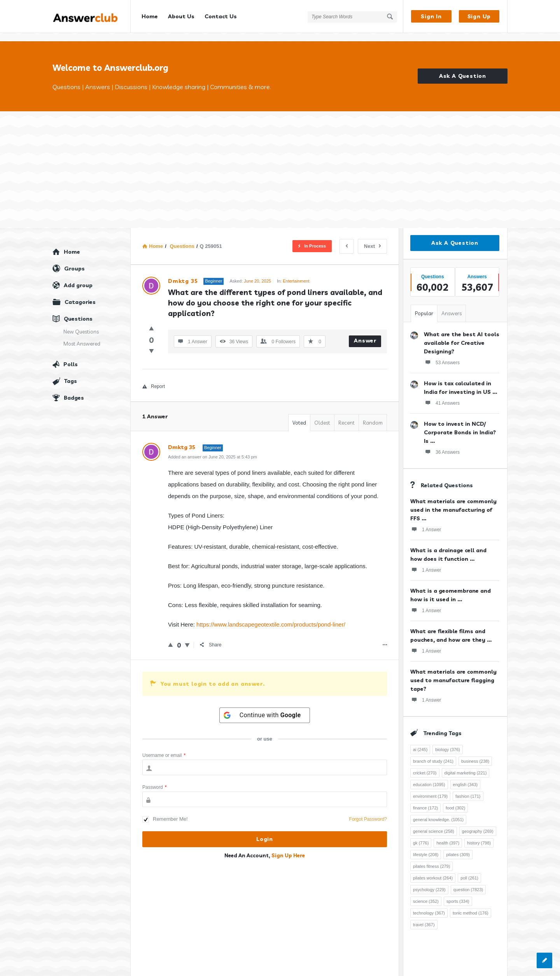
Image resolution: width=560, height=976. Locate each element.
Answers (451, 305)
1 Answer (426, 521)
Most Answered (82, 335)
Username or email (164, 747)
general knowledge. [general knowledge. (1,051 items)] (438, 811)
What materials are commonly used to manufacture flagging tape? (453, 672)
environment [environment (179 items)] (430, 788)
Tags (71, 373)
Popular (424, 305)
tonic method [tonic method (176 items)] (471, 905)
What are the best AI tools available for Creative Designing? (462, 335)
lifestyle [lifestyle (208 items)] (426, 846)
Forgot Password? (368, 811)
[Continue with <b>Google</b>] (265, 707)
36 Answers (442, 444)
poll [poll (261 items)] (469, 870)
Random (373, 414)
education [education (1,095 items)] (429, 776)
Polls (71, 356)
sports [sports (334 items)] (458, 893)
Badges (74, 390)
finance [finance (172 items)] (425, 800)
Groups (74, 260)
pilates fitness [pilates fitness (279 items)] (431, 858)
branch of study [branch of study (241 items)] (433, 753)
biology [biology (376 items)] (448, 741)
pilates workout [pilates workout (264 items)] (433, 870)
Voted (299, 414)
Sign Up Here (288, 847)
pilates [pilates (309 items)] (458, 846)
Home (150, 16)
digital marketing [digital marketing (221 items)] (466, 765)
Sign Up (479, 16)
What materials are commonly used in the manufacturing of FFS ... (453, 502)
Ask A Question (463, 68)
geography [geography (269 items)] (478, 823)
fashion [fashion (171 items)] (468, 788)
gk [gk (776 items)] (421, 835)
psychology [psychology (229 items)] (429, 881)
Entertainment (296, 273)
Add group (78, 277)
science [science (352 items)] (426, 893)
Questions (78, 311)
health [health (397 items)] (448, 835)
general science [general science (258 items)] (434, 823)
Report (154, 378)
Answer (365, 332)
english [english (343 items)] (465, 776)
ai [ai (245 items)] (420, 741)
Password (154, 779)
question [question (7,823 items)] (468, 881)
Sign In (431, 16)
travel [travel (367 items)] (424, 916)
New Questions (81, 323)
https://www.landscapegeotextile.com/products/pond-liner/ (271, 616)
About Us (181, 16)
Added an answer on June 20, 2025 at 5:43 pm (213, 449)
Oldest (322, 414)
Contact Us (221, 16)
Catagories (80, 294)
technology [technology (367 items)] (429, 905)
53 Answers (442, 354)
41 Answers (442, 395)
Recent (346, 414)
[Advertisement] (280, 161)
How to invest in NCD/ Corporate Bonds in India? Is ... (460, 424)
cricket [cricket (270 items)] (425, 765)
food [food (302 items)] (455, 800)
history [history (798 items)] (479, 835)
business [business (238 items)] (475, 753)
